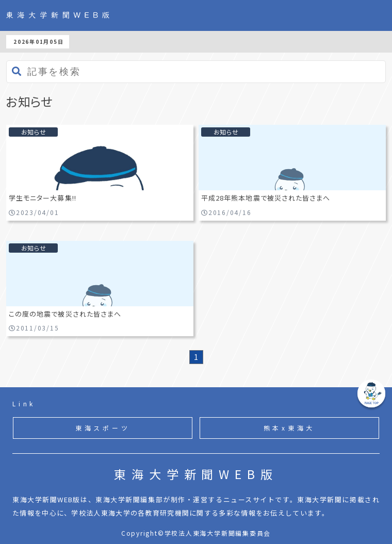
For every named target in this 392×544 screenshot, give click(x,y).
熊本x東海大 (290, 428)
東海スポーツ (103, 428)
